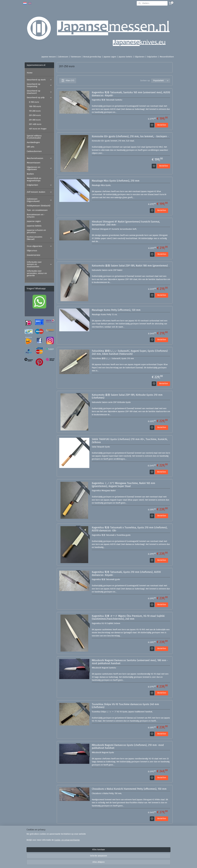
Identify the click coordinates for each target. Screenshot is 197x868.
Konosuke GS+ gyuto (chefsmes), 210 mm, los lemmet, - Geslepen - (130, 136)
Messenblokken (167, 57)
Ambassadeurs (64, 843)
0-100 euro (34, 102)
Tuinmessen (76, 57)
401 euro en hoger (38, 129)
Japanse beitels (125, 57)
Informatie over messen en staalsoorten (39, 264)
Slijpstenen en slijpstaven (39, 168)
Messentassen (34, 163)
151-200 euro (35, 111)
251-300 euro (35, 120)
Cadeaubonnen (34, 151)
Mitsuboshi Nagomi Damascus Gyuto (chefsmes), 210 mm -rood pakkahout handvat (128, 747)
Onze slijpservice (39, 246)
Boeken (30, 174)
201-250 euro (35, 115)
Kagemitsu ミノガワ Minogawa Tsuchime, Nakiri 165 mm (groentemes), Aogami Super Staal (123, 485)
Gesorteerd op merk (39, 80)
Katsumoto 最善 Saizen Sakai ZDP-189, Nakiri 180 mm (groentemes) (130, 266)
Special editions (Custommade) (34, 137)
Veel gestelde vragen (67, 839)
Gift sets (31, 147)
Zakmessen (63, 57)
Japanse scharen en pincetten (36, 231)
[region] (80, 857)
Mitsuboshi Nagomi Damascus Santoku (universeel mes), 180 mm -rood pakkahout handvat (130, 662)
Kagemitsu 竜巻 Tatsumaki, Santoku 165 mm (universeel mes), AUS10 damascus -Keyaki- (131, 94)
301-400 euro (35, 124)
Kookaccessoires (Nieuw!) (39, 238)
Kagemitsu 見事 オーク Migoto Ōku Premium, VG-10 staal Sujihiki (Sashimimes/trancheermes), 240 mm (128, 618)
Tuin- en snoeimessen (37, 210)
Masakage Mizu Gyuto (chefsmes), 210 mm (115, 181)
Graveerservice (34, 255)
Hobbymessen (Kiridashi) (39, 206)
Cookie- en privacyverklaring (64, 858)
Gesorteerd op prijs (39, 97)
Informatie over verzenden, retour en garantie (37, 273)
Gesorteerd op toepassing (39, 85)
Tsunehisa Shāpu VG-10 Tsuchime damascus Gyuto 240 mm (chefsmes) (125, 706)
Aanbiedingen (33, 142)
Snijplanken (152, 57)
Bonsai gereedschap (92, 57)
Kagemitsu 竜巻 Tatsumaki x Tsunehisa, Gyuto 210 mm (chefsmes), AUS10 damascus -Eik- (129, 529)
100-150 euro (35, 106)
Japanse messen (49, 57)
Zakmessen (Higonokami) (39, 200)
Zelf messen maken (39, 192)
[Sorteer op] (161, 81)
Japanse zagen (110, 57)
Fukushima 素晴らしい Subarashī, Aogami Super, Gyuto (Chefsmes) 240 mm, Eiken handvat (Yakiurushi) (130, 352)
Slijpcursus (32, 251)
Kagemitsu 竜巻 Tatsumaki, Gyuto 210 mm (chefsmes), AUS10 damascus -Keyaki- (126, 574)
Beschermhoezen (39, 158)
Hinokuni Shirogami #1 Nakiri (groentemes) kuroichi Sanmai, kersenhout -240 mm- (126, 223)
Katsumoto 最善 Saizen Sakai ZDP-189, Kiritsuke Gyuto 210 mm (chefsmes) (127, 396)
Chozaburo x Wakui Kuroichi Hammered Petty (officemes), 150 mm (129, 789)
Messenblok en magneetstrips (34, 179)
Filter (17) (68, 81)
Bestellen (161, 125)
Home (30, 73)
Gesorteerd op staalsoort (39, 92)
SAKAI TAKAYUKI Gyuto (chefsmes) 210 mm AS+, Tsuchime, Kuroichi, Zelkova (130, 441)
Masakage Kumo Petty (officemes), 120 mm (116, 310)
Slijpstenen (140, 57)
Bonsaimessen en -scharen (36, 216)
